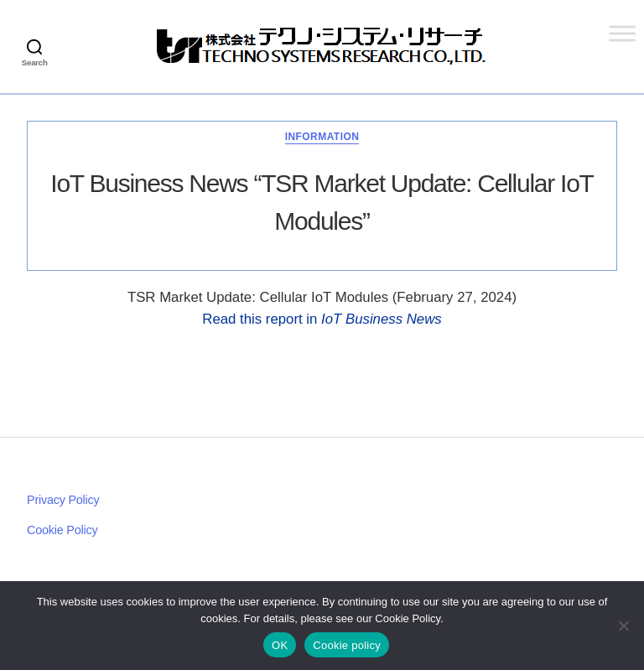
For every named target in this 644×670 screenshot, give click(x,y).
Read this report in (322, 319)
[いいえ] (623, 626)
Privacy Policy (63, 500)
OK (280, 645)
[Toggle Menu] (622, 33)
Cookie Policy (62, 530)
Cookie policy (347, 645)
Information (322, 137)
